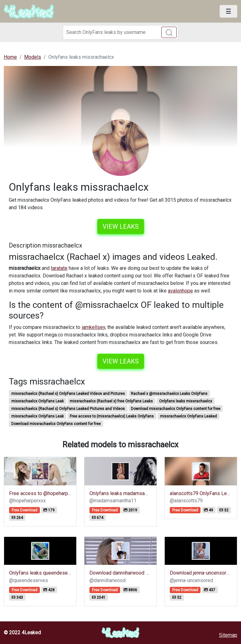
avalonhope (180, 291)
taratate (59, 268)
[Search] (120, 32)
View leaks (121, 226)
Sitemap (228, 635)
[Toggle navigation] (228, 11)
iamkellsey (93, 327)
